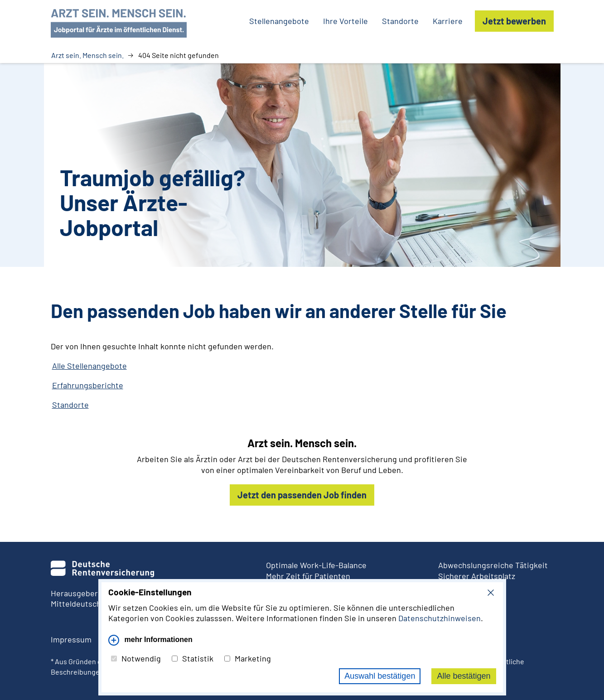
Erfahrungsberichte (88, 385)
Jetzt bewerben (514, 21)
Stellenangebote (279, 21)
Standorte (400, 21)
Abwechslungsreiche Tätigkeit (493, 565)
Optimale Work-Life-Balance (316, 565)
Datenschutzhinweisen (440, 618)
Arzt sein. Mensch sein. (87, 55)
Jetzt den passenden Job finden (302, 495)
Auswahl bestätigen (380, 676)
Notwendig (136, 658)
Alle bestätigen (464, 676)
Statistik (193, 658)
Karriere (448, 21)
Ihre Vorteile (345, 21)
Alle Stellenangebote (89, 366)
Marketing (248, 658)
